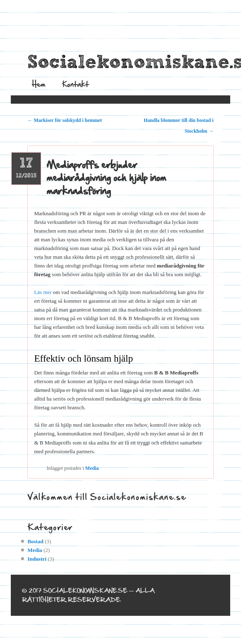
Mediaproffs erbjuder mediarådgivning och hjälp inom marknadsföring (106, 178)
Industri (37, 559)
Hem (39, 84)
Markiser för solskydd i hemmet (65, 120)
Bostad (35, 541)
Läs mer (43, 292)
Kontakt (75, 84)
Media (92, 468)
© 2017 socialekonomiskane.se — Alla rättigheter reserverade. (88, 595)
